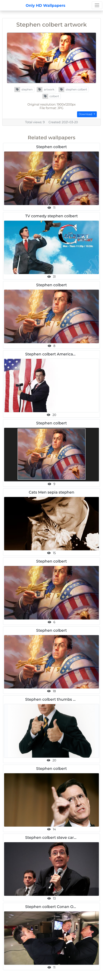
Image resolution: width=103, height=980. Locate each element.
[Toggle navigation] (97, 5)
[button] (24, 90)
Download (86, 114)
